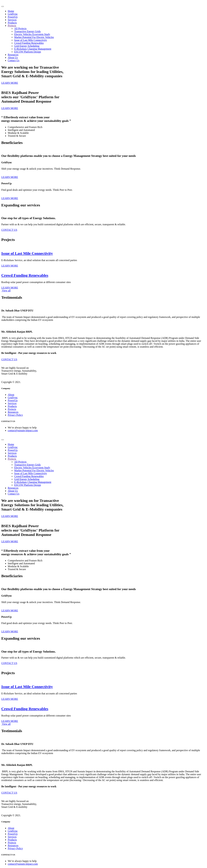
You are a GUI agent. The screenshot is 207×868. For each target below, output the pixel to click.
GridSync (13, 14)
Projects (12, 26)
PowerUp (13, 17)
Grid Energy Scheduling (27, 46)
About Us (13, 58)
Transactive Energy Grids (27, 31)
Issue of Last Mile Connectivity (31, 40)
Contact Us (14, 60)
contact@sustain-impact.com (23, 430)
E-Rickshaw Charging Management (33, 49)
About (11, 395)
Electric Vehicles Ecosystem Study (32, 34)
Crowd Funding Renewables (29, 43)
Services (12, 20)
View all (6, 291)
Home (11, 11)
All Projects (20, 28)
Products (12, 23)
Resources (13, 55)
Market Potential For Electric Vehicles (34, 37)
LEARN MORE (10, 177)
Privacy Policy (15, 415)
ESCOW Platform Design (28, 52)
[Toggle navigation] (3, 6)
